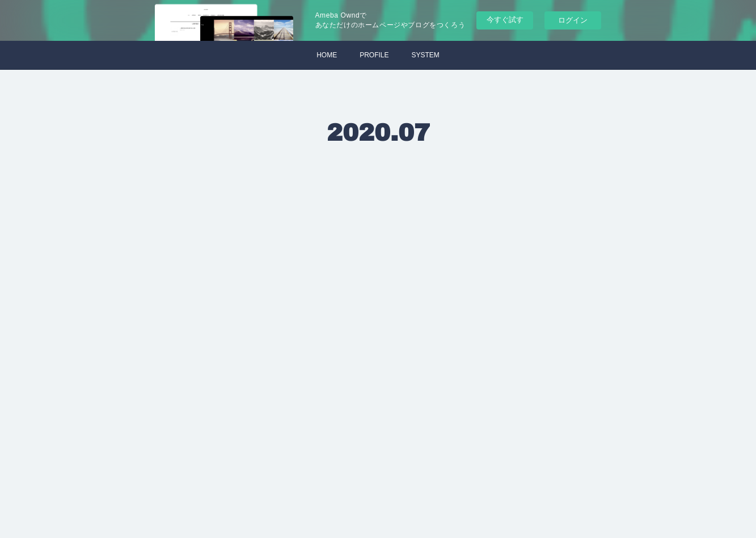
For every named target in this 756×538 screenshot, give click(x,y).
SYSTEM (426, 55)
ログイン (573, 20)
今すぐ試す (505, 20)
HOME (327, 55)
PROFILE (374, 55)
